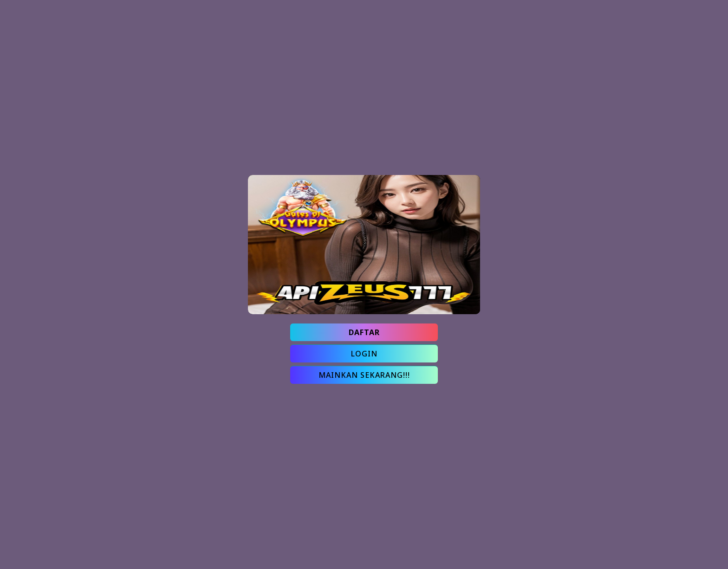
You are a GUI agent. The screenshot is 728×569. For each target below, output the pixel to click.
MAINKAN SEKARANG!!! (364, 375)
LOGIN (364, 354)
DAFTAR (364, 332)
